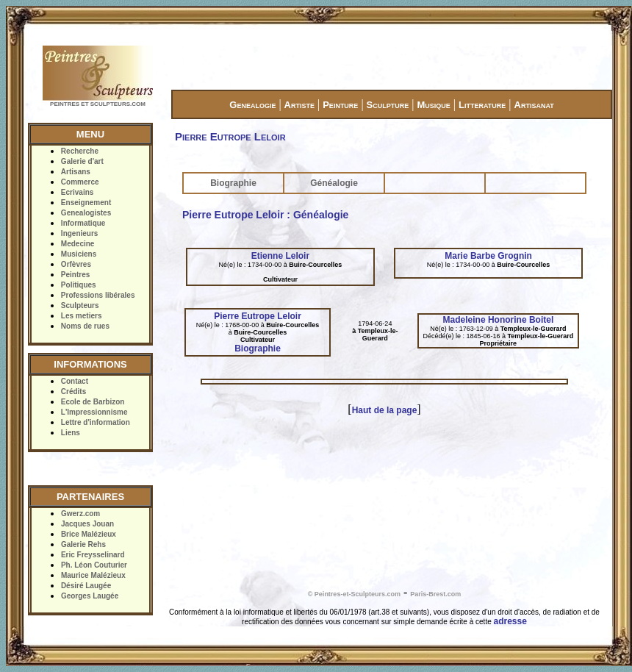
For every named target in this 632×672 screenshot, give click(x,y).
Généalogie (334, 183)
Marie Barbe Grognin (488, 256)
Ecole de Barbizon (93, 402)
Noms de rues (85, 326)
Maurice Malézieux (93, 575)
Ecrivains (77, 192)
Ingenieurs (80, 233)
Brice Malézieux (89, 534)
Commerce (80, 182)
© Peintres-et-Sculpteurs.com (354, 594)
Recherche (80, 151)
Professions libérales (98, 295)
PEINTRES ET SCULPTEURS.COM (98, 104)
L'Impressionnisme (94, 412)
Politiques (79, 285)
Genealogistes (86, 213)
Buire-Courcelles (315, 265)
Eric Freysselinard (93, 555)
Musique (433, 105)
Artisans (76, 172)
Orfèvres (76, 264)
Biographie (233, 183)
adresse (510, 621)
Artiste (299, 105)
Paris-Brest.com (435, 594)
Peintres (75, 275)
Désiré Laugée (86, 586)
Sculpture (388, 105)
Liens (71, 433)
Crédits (73, 392)
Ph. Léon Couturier (94, 565)
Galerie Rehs (83, 544)
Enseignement (86, 203)
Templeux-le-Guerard (378, 335)
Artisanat (534, 105)
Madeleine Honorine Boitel (499, 320)
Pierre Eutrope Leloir (258, 316)
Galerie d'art (82, 161)
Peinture (340, 105)
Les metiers (82, 316)
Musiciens (79, 254)
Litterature (482, 105)
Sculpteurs (80, 305)
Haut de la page (385, 410)
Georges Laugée (90, 596)
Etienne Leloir (280, 256)
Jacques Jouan (87, 524)
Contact (75, 381)
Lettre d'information (96, 422)
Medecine (78, 244)
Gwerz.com (80, 514)
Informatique (83, 223)
